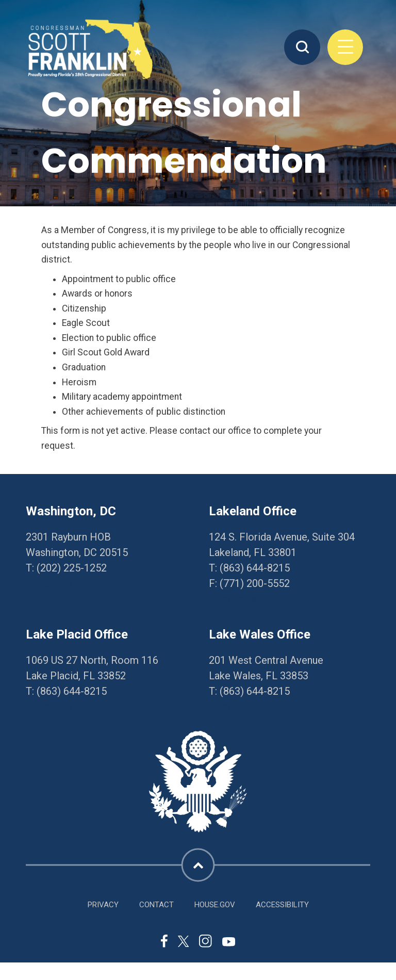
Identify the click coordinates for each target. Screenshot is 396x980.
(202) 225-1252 (72, 568)
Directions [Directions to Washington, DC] (49, 583)
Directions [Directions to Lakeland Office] (232, 599)
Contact (156, 905)
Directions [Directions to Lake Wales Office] (232, 707)
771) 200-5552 (257, 583)
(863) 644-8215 (255, 568)
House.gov (215, 905)
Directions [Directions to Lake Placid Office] (49, 707)
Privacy (103, 905)
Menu (345, 47)
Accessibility (282, 905)
